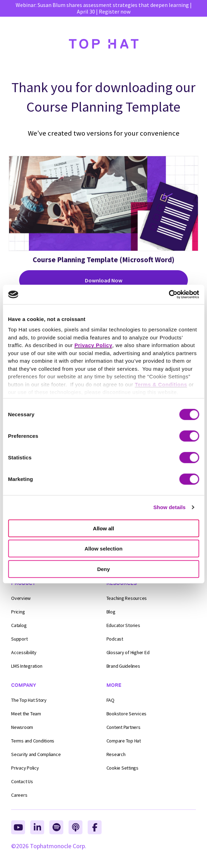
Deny (103, 569)
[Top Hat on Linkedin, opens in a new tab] (37, 827)
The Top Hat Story (29, 700)
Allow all (103, 528)
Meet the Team (26, 714)
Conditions (33, 741)
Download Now (104, 280)
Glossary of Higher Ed (128, 652)
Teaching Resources (127, 598)
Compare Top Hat (124, 741)
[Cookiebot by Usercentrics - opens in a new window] (169, 295)
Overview (21, 598)
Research (116, 754)
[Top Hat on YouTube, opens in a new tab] (18, 827)
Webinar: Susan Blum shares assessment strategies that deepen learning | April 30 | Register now (104, 8)
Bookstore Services (127, 714)
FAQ (110, 700)
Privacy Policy (25, 768)
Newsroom (22, 727)
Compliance (36, 754)
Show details (170, 507)
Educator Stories (123, 625)
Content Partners (124, 727)
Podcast (115, 639)
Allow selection (103, 549)
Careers (19, 795)
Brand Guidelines (123, 666)
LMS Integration (27, 666)
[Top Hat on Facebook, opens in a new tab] (95, 827)
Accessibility (24, 652)
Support (19, 639)
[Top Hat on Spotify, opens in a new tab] (56, 827)
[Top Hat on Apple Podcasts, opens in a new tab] (75, 827)
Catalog (19, 625)
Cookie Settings (122, 768)
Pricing (18, 612)
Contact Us (22, 781)
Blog (111, 612)
